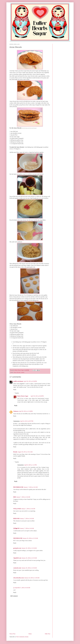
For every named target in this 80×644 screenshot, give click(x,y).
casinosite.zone (17, 568)
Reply (15, 389)
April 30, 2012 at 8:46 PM (37, 396)
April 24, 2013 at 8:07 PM (27, 421)
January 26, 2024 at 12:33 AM (30, 538)
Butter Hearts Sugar (23, 396)
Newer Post (12, 634)
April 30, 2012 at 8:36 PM (30, 381)
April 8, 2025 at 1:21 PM (30, 465)
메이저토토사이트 (18, 487)
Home (30, 634)
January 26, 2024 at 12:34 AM (29, 548)
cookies (23, 372)
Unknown (16, 411)
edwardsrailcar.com (19, 578)
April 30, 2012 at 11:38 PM (26, 411)
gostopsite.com (17, 548)
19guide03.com (17, 558)
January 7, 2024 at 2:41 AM (31, 487)
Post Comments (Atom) (22, 637)
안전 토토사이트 (18, 538)
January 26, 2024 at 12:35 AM (29, 558)
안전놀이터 (16, 528)
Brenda (15, 452)
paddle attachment (18, 381)
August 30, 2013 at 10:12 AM (25, 452)
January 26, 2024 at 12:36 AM (29, 568)
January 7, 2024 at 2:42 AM (23, 497)
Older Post (47, 634)
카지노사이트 (17, 509)
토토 (15, 497)
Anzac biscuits (17, 372)
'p (14, 588)
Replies (17, 393)
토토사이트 (16, 519)
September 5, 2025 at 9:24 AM (22, 588)
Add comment (14, 596)
